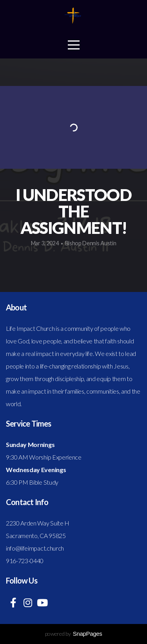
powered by (74, 634)
